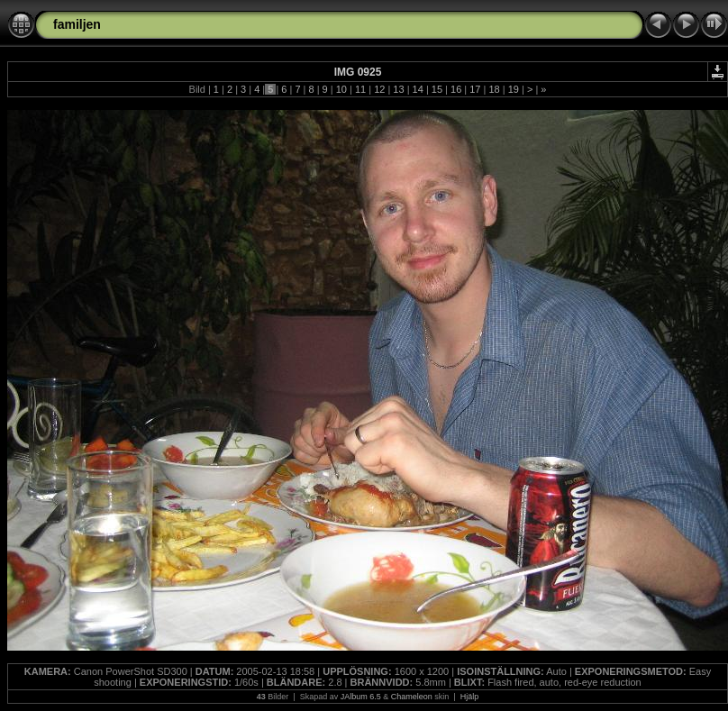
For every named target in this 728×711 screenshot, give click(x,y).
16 (456, 89)
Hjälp (470, 697)
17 (475, 89)
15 (437, 89)
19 (514, 89)
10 (341, 89)
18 (494, 89)
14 (418, 89)
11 (360, 89)
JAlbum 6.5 (361, 697)
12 (379, 89)
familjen (77, 24)
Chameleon (412, 697)
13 (398, 89)
